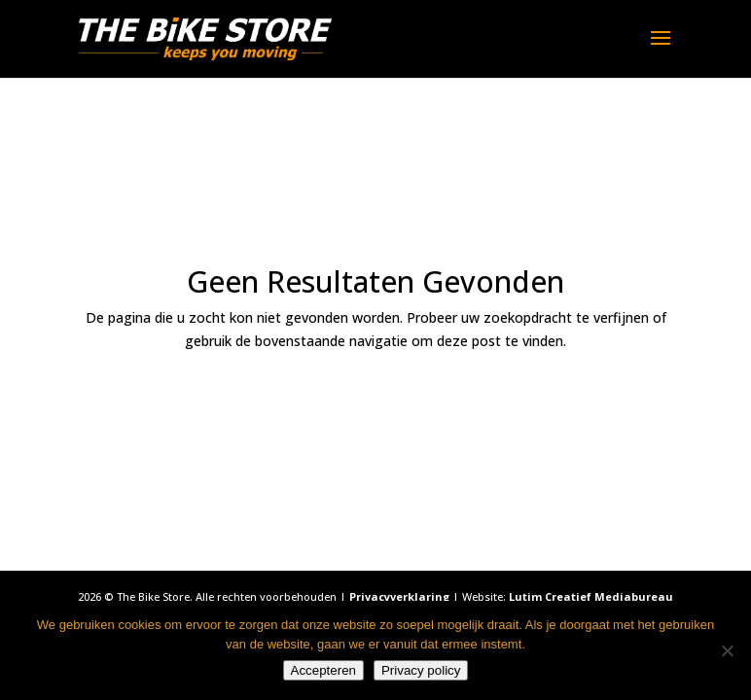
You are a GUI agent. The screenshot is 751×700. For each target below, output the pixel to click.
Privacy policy (421, 670)
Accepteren (323, 670)
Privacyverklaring (399, 596)
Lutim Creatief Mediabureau (591, 596)
